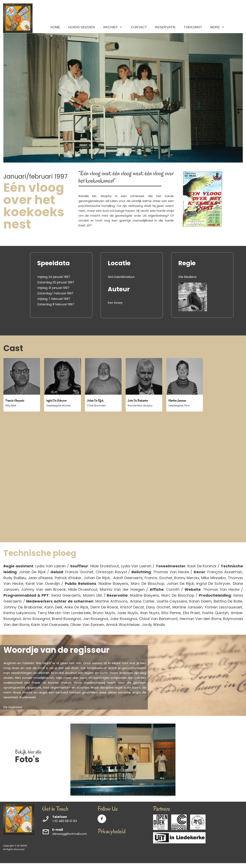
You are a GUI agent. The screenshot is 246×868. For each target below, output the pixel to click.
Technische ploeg (40, 553)
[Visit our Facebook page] (102, 819)
